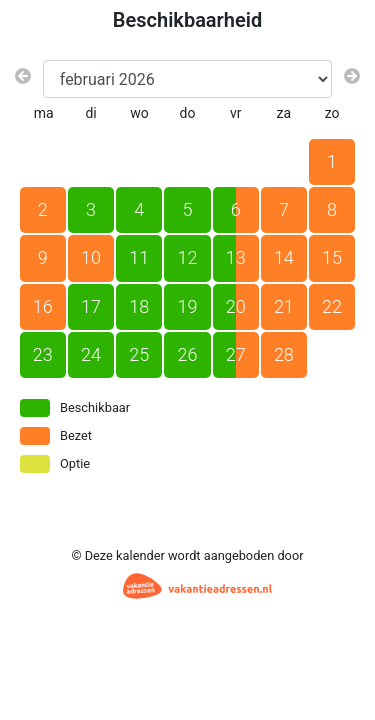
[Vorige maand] (23, 77)
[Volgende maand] (352, 77)
